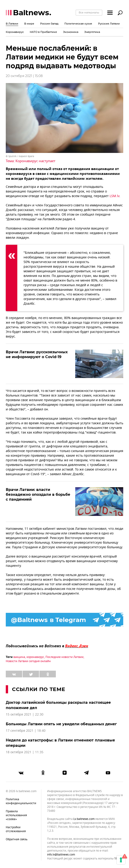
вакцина (19, 657)
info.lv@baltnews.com (61, 855)
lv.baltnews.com (84, 819)
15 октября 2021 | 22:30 (25, 715)
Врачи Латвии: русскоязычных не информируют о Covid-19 (37, 354)
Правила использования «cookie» (16, 815)
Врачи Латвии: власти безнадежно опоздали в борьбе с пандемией (38, 494)
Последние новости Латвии (64, 657)
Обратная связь (17, 839)
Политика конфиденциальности (21, 801)
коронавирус (35, 657)
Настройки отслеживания (16, 829)
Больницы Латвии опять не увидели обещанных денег (61, 724)
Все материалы (89, 12)
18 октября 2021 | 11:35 (25, 752)
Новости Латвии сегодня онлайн (28, 661)
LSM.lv (114, 196)
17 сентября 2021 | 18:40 (26, 731)
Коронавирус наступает (35, 161)
